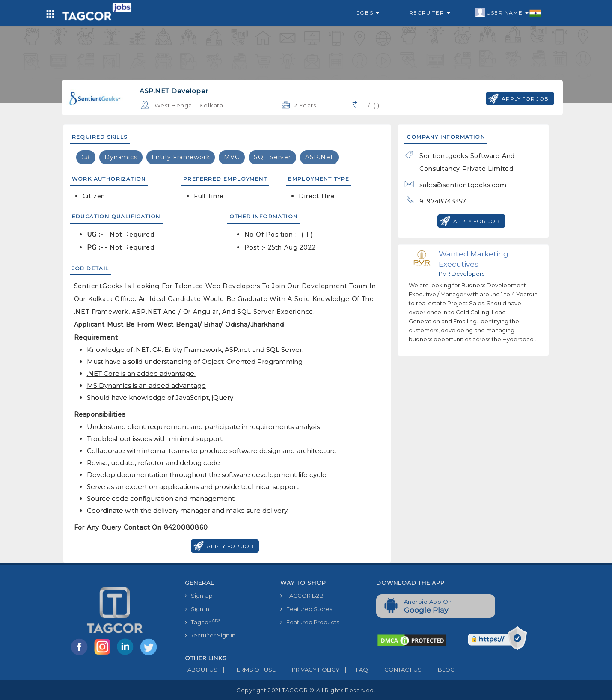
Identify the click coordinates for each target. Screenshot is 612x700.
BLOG (438, 670)
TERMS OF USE (247, 670)
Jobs (368, 13)
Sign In (197, 609)
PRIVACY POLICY (307, 670)
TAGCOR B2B (302, 596)
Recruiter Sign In (210, 635)
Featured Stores (306, 609)
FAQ (354, 670)
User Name (509, 13)
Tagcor (203, 622)
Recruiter (430, 13)
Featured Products (310, 622)
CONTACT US (395, 670)
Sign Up (199, 596)
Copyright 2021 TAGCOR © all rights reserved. (306, 690)
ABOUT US (201, 670)
